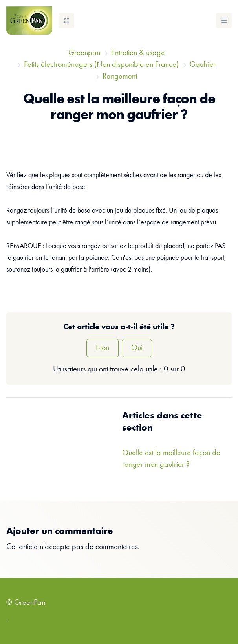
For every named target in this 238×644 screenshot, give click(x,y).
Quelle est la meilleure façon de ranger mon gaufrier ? (171, 459)
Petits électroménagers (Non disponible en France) (101, 65)
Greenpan (84, 53)
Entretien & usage (138, 53)
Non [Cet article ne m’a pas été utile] (103, 348)
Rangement (120, 77)
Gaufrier (203, 65)
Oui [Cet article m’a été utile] (137, 348)
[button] (66, 20)
